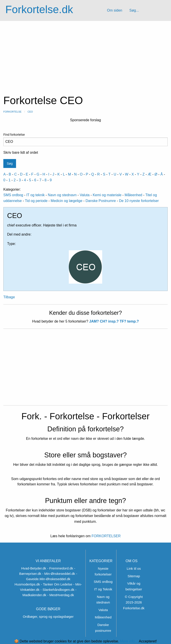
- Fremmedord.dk (60, 568)
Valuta (85, 195)
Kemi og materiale (107, 195)
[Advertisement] (85, 54)
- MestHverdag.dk (61, 595)
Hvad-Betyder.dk (34, 568)
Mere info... (129, 641)
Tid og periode (36, 201)
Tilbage (9, 297)
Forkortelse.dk (39, 9)
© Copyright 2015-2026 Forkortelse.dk (134, 602)
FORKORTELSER (106, 536)
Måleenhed (133, 195)
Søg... (134, 10)
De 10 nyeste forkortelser (139, 201)
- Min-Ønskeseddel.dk (59, 574)
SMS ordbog (13, 195)
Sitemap (134, 576)
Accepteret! (148, 641)
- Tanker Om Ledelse (57, 584)
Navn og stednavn (62, 195)
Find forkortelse (85, 139)
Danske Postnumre (101, 201)
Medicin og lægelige (67, 201)
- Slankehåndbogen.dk (57, 590)
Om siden (114, 10)
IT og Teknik (103, 589)
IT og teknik (35, 195)
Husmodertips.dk (27, 584)
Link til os (134, 568)
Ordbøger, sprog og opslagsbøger (48, 617)
